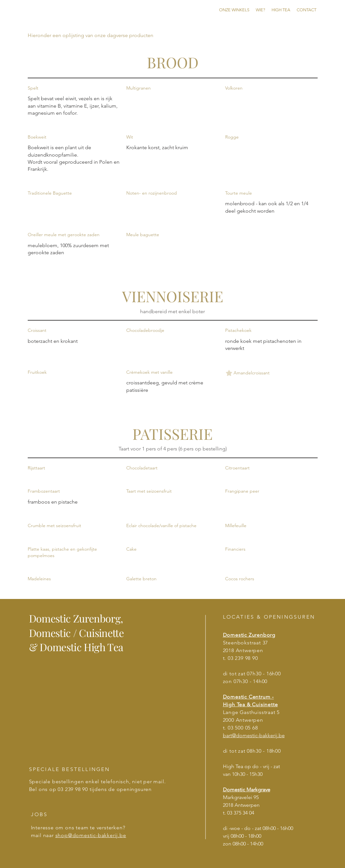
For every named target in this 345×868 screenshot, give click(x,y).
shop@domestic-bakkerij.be (91, 835)
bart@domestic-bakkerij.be (254, 735)
